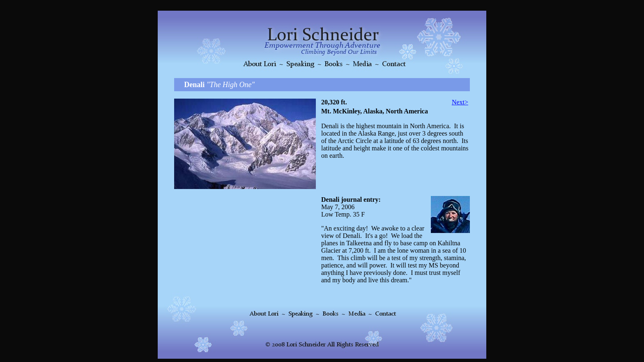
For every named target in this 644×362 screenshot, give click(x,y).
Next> (460, 102)
